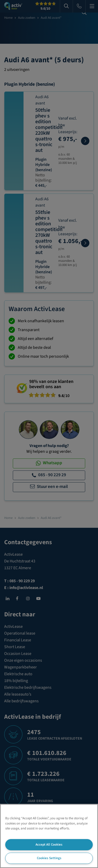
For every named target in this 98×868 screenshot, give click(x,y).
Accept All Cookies (49, 845)
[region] (49, 836)
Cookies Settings (49, 858)
